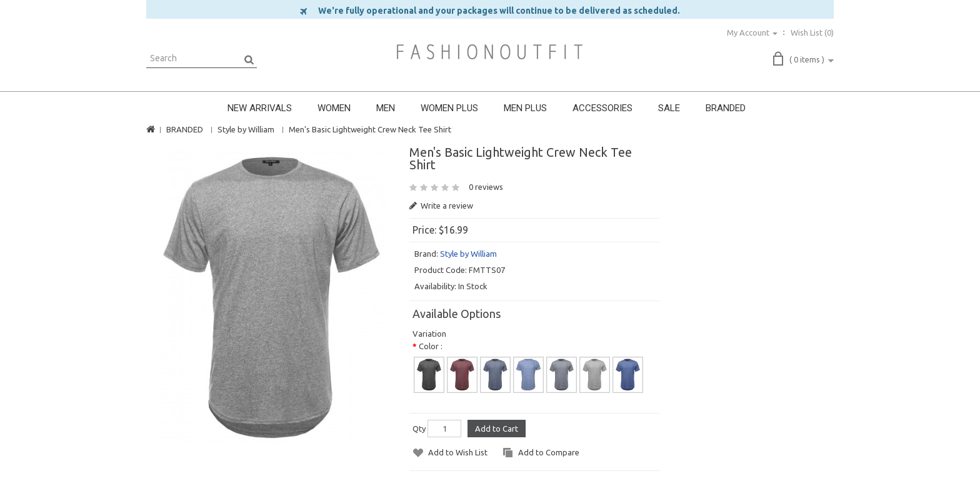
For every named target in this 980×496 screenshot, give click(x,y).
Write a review (441, 206)
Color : (431, 346)
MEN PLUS (525, 108)
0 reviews (486, 187)
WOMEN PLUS (449, 108)
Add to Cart (497, 429)
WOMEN (334, 108)
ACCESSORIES (602, 108)
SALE (669, 108)
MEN (386, 108)
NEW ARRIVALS (260, 108)
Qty (419, 429)
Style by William (246, 129)
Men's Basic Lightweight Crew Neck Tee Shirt (370, 129)
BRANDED (726, 108)
